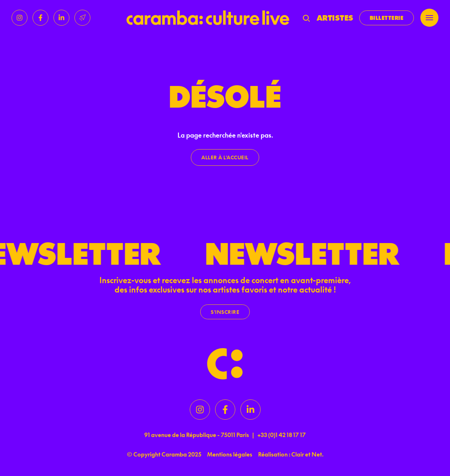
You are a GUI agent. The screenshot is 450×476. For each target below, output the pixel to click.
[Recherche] (306, 18)
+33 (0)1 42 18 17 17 (282, 435)
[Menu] (429, 18)
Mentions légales (230, 454)
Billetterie (387, 18)
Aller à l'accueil (225, 157)
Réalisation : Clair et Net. (291, 454)
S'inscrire (225, 312)
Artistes (335, 18)
